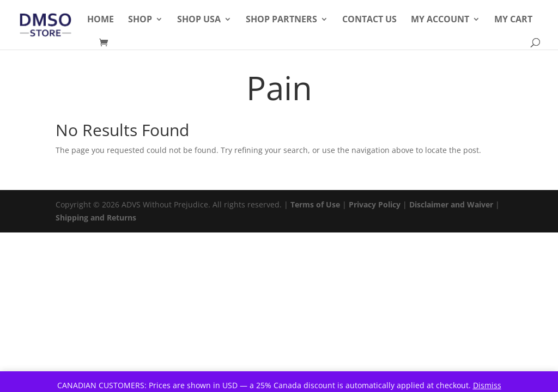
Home (101, 20)
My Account (440, 20)
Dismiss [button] (487, 385)
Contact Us (369, 20)
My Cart (513, 20)
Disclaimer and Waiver (451, 204)
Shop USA (199, 20)
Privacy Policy (375, 204)
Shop (140, 20)
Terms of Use (315, 204)
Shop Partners (281, 20)
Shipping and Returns (96, 218)
